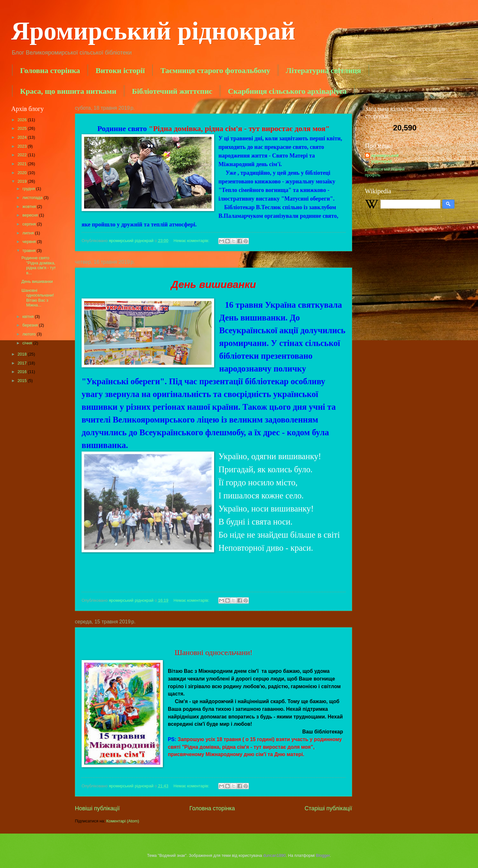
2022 (23, 155)
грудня (29, 189)
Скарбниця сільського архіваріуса (287, 91)
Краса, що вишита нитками (68, 91)
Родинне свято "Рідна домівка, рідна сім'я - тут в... (39, 265)
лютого (29, 334)
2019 (23, 181)
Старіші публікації (328, 808)
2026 (23, 120)
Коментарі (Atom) (123, 821)
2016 (23, 372)
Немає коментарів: (192, 241)
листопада (33, 198)
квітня (29, 316)
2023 (23, 146)
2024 (23, 137)
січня (28, 343)
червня (30, 242)
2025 (23, 128)
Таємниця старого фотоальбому (215, 70)
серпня (29, 224)
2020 (23, 173)
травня (29, 250)
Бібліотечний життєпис (172, 91)
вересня (31, 215)
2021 (23, 164)
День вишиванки (37, 281)
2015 (23, 381)
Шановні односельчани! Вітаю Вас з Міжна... (41, 298)
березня (31, 325)
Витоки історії (120, 70)
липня (29, 233)
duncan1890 (275, 855)
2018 (23, 354)
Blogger (323, 855)
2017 (23, 363)
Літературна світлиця (323, 70)
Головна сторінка (50, 70)
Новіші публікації (97, 808)
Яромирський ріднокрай (153, 31)
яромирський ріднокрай (385, 158)
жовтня (30, 206)
